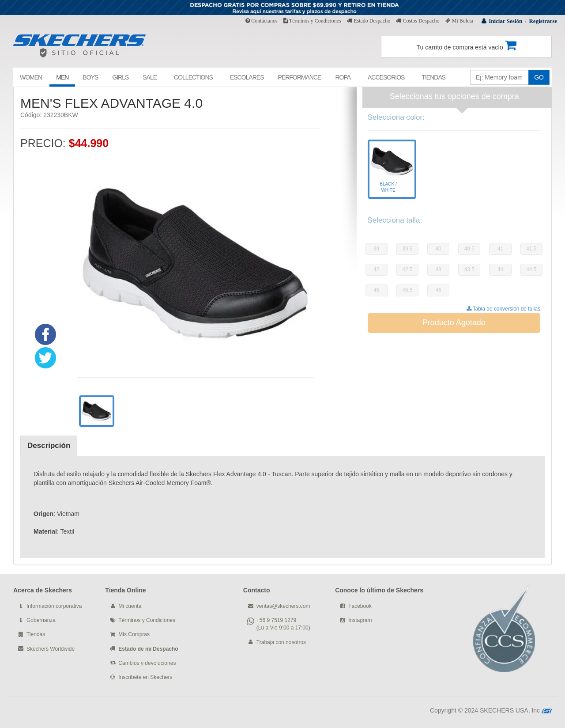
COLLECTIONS (193, 77)
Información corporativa (54, 606)
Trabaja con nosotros (281, 642)
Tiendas (36, 634)
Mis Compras (134, 634)
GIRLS (120, 77)
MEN (62, 77)
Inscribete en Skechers (145, 677)
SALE (150, 77)
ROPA (343, 77)
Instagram (360, 620)
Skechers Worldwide (51, 649)
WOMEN (31, 77)
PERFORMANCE (299, 77)
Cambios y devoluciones (147, 663)
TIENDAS (433, 77)
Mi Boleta (459, 21)
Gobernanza (41, 620)
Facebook (360, 606)
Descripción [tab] (49, 446)
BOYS (90, 77)
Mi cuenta (130, 606)
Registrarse (543, 21)
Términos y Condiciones (312, 21)
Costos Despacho (418, 21)
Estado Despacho (369, 21)
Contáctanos (261, 21)
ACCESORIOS (386, 77)
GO (539, 77)
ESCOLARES (247, 77)
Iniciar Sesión (505, 21)
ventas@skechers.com (283, 606)
